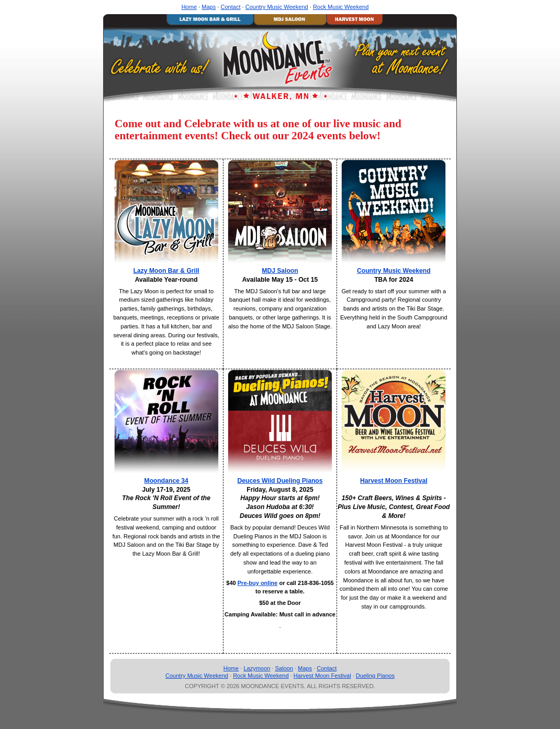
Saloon (284, 668)
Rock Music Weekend (341, 7)
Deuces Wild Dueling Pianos (280, 481)
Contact (230, 7)
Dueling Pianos (375, 676)
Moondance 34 (166, 481)
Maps (209, 7)
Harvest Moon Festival (394, 481)
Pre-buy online (258, 583)
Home (189, 7)
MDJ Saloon (280, 271)
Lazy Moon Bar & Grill (166, 271)
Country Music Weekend (277, 7)
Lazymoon (257, 668)
